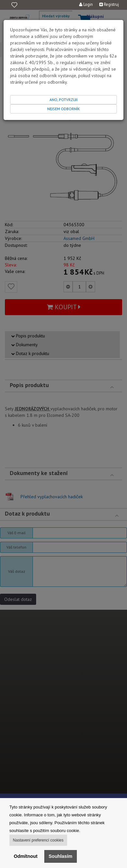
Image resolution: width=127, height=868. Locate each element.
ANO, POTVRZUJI (63, 100)
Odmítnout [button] (26, 856)
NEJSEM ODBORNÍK (63, 109)
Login (86, 4)
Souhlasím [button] (60, 856)
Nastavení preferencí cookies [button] (38, 840)
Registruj (109, 4)
